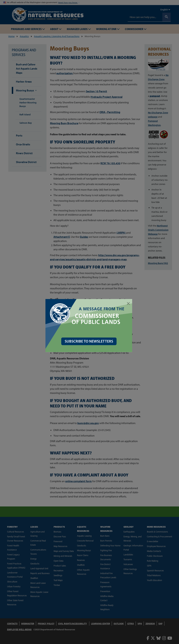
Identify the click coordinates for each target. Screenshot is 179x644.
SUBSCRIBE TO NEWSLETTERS (90, 341)
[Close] (129, 304)
